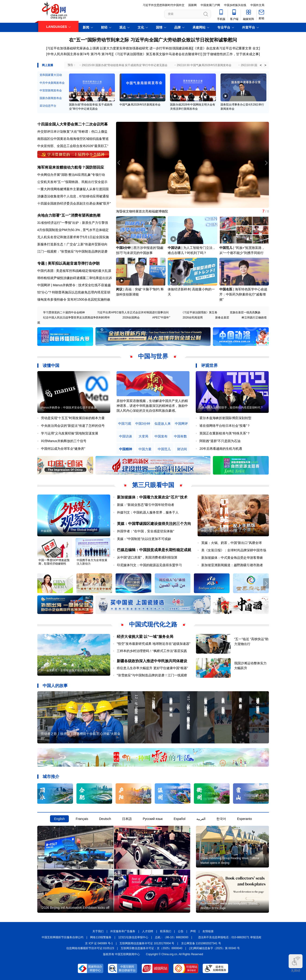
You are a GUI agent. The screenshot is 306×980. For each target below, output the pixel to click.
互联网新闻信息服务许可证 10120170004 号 (147, 943)
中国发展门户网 (210, 5)
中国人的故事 (55, 686)
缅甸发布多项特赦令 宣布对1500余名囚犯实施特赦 (74, 299)
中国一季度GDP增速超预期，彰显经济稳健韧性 (54, 562)
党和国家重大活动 (51, 75)
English (60, 819)
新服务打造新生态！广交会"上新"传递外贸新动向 (73, 244)
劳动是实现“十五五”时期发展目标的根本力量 (73, 418)
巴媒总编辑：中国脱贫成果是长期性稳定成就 (154, 550)
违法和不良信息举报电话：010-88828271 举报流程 (230, 937)
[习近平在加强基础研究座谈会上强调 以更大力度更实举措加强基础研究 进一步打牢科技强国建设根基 (119, 48)
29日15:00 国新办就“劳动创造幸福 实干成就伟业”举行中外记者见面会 (125, 65)
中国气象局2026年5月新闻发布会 (140, 105)
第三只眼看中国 (153, 485)
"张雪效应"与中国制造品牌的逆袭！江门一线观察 (152, 675)
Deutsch (105, 819)
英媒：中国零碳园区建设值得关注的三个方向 (154, 524)
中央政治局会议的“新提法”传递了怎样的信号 (73, 426)
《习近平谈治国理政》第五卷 (199, 312)
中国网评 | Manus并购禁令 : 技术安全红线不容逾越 (74, 285)
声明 (193, 931)
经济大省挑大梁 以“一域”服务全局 (145, 637)
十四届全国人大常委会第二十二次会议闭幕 (73, 124)
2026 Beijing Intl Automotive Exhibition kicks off (76, 908)
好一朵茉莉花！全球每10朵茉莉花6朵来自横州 (69, 670)
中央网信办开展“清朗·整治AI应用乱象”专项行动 (71, 175)
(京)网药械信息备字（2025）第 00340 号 (214, 948)
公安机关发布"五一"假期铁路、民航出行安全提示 (73, 182)
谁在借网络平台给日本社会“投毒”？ (225, 426)
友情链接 (208, 931)
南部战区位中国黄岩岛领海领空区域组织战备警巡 (73, 139)
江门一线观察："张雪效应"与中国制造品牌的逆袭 (73, 251)
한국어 (221, 819)
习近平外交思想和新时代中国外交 (164, 5)
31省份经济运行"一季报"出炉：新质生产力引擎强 (73, 223)
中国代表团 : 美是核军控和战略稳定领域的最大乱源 (74, 271)
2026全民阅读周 (193, 318)
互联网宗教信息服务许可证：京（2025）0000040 (151, 948)
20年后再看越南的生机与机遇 (221, 449)
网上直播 (47, 65)
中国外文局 (257, 5)
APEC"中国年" (161, 318)
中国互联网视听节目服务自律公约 (63, 937)
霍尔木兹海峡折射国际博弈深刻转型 (225, 418)
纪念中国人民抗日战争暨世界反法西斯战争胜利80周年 (77, 318)
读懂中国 (51, 366)
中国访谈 (174, 248)
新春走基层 (222, 318)
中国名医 (226, 289)
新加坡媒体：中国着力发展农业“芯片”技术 (152, 497)
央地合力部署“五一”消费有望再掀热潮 (69, 215)
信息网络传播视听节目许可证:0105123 (90, 948)
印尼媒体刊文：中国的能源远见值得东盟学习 (149, 565)
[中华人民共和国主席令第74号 (68, 54)
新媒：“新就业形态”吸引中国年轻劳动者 (146, 505)
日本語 (127, 819)
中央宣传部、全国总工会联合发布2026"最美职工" (73, 146)
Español (180, 819)
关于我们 (98, 931)
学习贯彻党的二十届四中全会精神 (64, 312)
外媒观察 (46, 531)
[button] (266, 163)
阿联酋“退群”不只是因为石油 (220, 441)
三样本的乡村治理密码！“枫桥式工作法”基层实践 (152, 651)
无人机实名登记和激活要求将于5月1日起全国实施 (73, 237)
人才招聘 (148, 931)
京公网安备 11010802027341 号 (201, 943)
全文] (256, 48)
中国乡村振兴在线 (235, 5)
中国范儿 (226, 248)
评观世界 (209, 366)
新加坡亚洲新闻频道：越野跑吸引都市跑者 (232, 565)
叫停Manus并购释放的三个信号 (64, 441)
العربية (201, 819)
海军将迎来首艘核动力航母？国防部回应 (71, 167)
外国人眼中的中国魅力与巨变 (219, 531)
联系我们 (166, 931)
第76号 (106, 54)
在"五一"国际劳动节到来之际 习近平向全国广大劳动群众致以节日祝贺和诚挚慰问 (153, 40)
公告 (181, 931)
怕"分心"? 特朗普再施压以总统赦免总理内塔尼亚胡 (74, 292)
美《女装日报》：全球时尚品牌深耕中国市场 (234, 550)
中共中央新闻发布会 (52, 83)
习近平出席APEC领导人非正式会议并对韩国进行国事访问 (133, 312)
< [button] (261, 65)
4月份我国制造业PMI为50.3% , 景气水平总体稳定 (73, 230)
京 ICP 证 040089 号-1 (99, 943)
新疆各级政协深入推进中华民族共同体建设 (152, 661)
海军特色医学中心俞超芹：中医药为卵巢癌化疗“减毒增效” (243, 294)
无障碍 (296, 963)
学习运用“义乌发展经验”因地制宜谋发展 (70, 433)
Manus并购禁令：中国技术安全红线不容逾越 (69, 408)
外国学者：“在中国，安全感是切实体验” (146, 531)
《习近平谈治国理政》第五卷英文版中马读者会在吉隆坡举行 (157, 54)
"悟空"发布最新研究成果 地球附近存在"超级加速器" (154, 644)
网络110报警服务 (101, 937)
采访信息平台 (48, 106)
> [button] (265, 65)
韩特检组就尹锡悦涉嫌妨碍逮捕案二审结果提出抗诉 (75, 278)
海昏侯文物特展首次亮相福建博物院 (142, 211)
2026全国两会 (131, 318)
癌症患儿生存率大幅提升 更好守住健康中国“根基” (152, 668)
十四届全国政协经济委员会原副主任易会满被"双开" (74, 203)
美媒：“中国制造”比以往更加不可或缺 (144, 539)
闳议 (119, 289)
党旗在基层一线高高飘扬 (245, 312)
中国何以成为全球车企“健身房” (63, 449)
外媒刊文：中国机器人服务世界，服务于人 (148, 512)
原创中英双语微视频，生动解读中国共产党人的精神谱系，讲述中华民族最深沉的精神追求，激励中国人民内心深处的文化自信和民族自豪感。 (152, 406)
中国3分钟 (123, 248)
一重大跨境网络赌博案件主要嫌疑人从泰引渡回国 (73, 189)
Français (82, 819)
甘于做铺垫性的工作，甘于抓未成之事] (232, 54)
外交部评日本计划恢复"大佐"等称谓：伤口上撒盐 (73, 132)
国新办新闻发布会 (51, 98)
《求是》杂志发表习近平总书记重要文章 (222, 48)
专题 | (43, 263)
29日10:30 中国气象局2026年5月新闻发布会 (204, 65)
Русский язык (153, 819)
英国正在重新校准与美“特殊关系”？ (225, 433)
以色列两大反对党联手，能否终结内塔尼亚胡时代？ (231, 408)
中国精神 (126, 449)
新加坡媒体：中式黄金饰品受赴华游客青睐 (232, 558)
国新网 (192, 5)
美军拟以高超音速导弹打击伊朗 (74, 263)
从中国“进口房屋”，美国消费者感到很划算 (147, 557)
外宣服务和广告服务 (123, 931)
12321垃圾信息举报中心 (133, 937)
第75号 (96, 54)
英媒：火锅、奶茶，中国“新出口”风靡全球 (232, 543)
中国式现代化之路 (153, 624)
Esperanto (245, 819)
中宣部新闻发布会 (51, 90)
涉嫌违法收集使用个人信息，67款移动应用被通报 (73, 196)
